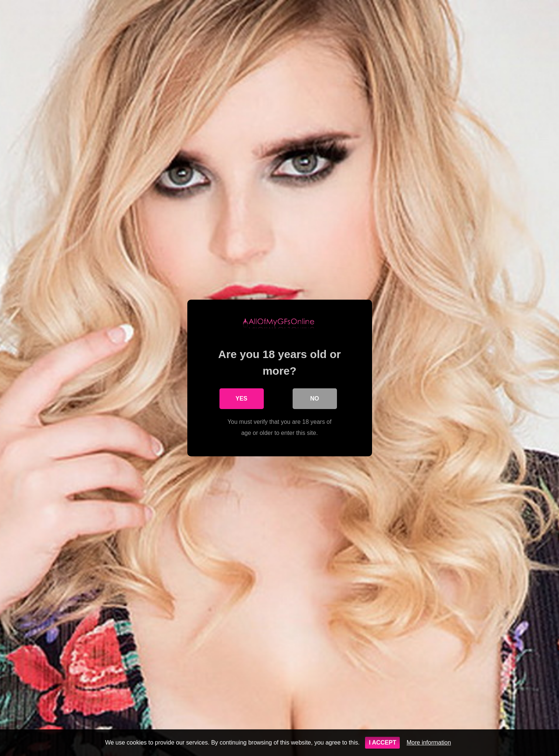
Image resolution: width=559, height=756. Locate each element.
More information (429, 743)
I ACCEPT (382, 743)
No (315, 399)
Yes (241, 399)
